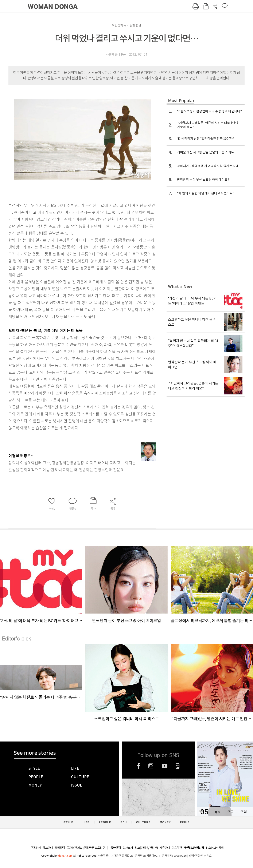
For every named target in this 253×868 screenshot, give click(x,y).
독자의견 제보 (74, 848)
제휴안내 (165, 848)
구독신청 (36, 848)
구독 (230, 812)
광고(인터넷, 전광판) (146, 848)
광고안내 (48, 848)
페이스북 (139, 766)
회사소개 (128, 848)
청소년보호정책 (215, 848)
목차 (217, 812)
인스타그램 (151, 766)
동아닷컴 (116, 848)
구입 (244, 812)
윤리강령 (60, 848)
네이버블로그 (178, 766)
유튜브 (165, 766)
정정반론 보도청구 (94, 848)
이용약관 (177, 848)
